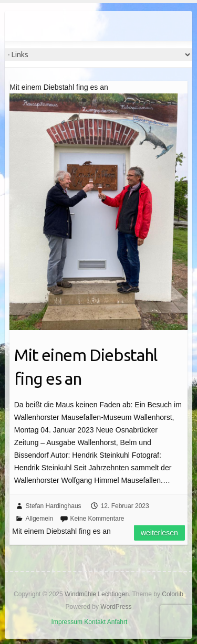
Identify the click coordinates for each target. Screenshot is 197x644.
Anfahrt (117, 622)
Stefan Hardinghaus (54, 506)
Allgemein (40, 519)
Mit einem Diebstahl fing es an (86, 367)
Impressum (67, 622)
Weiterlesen (159, 533)
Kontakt (95, 622)
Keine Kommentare (97, 519)
